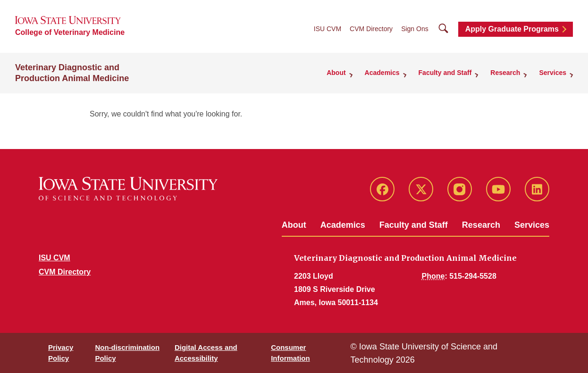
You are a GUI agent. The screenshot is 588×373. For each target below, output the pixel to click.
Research (481, 225)
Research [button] (505, 73)
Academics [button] (382, 73)
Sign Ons (415, 29)
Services (532, 225)
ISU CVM (328, 29)
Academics (343, 225)
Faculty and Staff (414, 225)
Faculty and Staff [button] (445, 73)
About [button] (336, 73)
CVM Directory (371, 29)
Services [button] (553, 73)
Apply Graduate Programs (512, 29)
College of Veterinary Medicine (70, 32)
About (294, 225)
